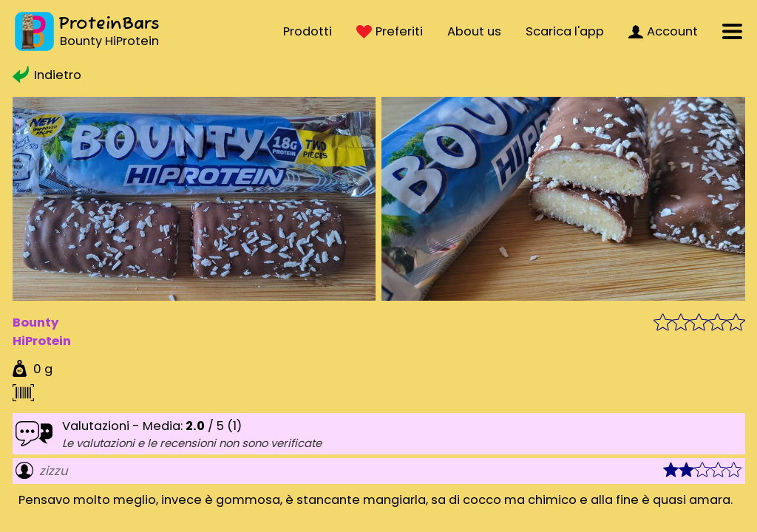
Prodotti (308, 31)
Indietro (47, 75)
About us (474, 31)
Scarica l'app (565, 31)
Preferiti (390, 31)
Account (663, 31)
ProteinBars (109, 24)
